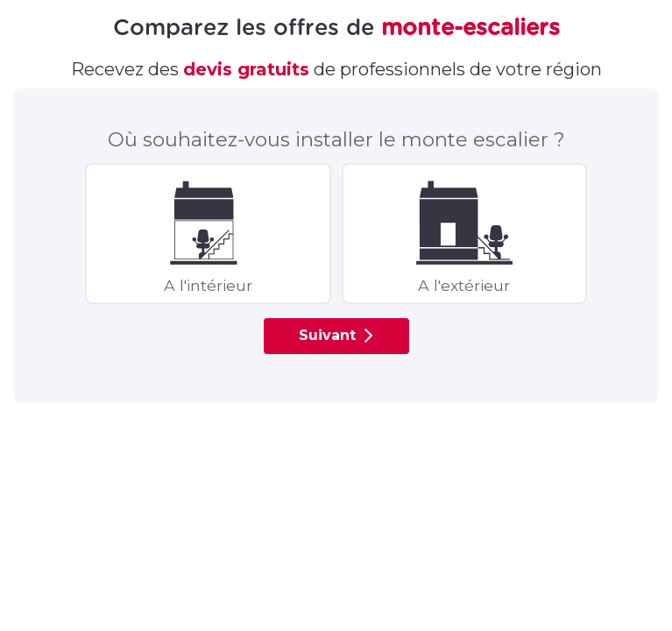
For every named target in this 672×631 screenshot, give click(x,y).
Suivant (338, 336)
